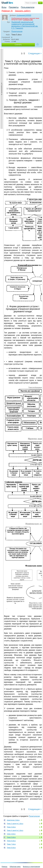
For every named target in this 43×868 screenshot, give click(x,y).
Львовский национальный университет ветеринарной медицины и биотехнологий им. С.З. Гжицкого (25, 25)
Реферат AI (7, 11)
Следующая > (35, 53)
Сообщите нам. (28, 20)
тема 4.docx (11, 834)
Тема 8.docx (11, 848)
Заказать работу (23, 11)
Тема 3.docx (11, 827)
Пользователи (28, 7)
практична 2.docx (13, 820)
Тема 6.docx (11, 841)
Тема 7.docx (11, 844)
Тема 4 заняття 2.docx (15, 830)
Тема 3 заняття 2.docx (15, 824)
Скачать (18, 45)
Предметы (14, 7)
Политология (17, 31)
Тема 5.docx (11, 837)
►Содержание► (2, 89)
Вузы (4, 7)
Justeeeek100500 (24, 15)
